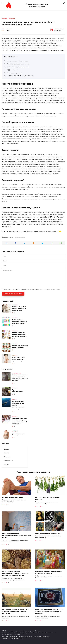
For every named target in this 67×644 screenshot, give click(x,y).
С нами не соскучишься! (37, 4)
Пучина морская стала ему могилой (20, 76)
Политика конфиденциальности (12, 639)
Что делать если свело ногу (12, 497)
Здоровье (7, 449)
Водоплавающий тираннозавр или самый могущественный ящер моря (18, 405)
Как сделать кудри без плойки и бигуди (20, 347)
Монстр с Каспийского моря (17, 61)
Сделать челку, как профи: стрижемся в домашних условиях (19, 335)
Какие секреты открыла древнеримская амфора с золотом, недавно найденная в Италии (15, 573)
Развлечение (8, 461)
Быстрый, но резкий (14, 73)
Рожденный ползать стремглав (18, 64)
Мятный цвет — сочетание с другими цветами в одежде (20, 322)
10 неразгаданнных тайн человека (48, 533)
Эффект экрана (12, 70)
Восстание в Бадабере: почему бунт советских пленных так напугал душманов (16, 611)
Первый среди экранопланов (18, 67)
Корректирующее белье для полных (19, 434)
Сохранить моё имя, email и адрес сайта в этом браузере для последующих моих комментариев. (32, 289)
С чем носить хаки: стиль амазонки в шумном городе (19, 359)
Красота (6, 453)
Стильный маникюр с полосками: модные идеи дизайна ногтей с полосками (20, 421)
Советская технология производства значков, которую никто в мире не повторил (49, 611)
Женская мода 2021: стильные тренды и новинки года (19, 309)
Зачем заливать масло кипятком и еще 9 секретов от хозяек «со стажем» (20, 378)
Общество (7, 457)
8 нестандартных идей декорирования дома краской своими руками (16, 535)
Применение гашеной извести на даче (20, 391)
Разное (6, 465)
